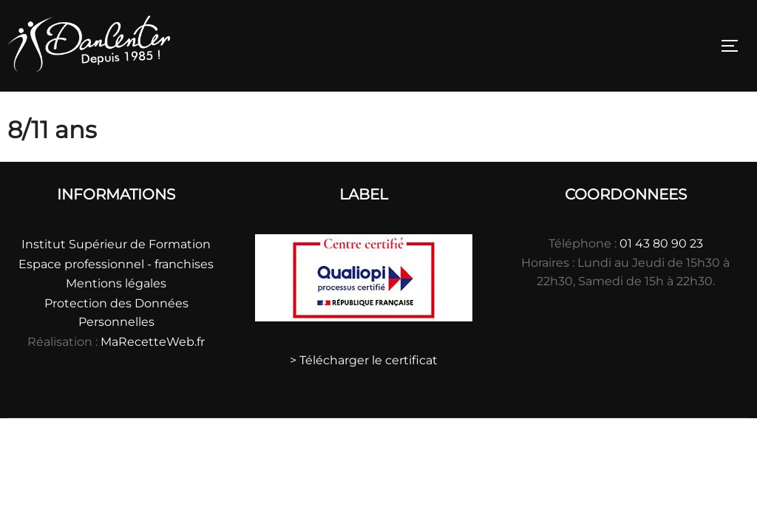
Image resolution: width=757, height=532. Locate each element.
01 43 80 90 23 (661, 243)
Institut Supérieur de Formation (116, 244)
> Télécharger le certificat (364, 360)
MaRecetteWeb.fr (153, 342)
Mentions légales (116, 283)
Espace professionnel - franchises (116, 264)
